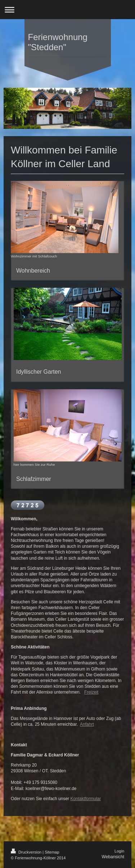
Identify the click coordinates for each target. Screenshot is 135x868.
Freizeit (91, 692)
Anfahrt (87, 724)
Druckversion (27, 852)
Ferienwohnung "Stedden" (58, 42)
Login (119, 851)
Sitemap (52, 852)
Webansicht (113, 857)
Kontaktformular (85, 799)
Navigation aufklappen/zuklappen (67, 10)
